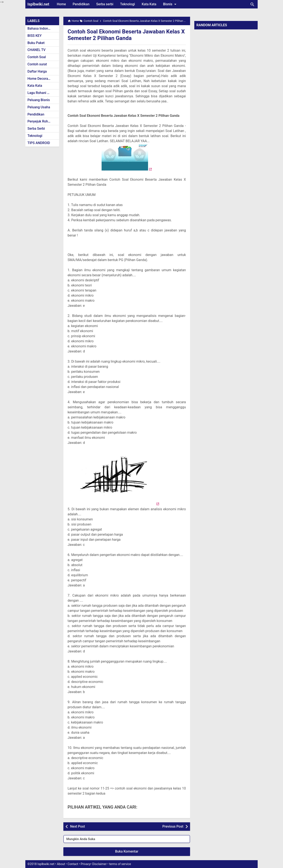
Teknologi (128, 4)
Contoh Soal (37, 57)
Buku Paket (36, 43)
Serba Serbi (36, 129)
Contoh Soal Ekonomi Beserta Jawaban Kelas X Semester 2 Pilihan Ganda (120, 35)
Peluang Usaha (39, 107)
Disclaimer (99, 864)
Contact (73, 864)
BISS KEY (35, 36)
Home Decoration (41, 79)
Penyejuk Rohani (40, 121)
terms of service (120, 864)
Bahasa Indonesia (41, 28)
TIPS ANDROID (39, 143)
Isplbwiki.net (38, 4)
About (61, 864)
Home (61, 4)
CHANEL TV (36, 50)
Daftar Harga (37, 71)
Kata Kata (149, 4)
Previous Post (173, 826)
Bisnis (170, 4)
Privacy (86, 864)
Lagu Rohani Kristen (43, 93)
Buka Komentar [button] (127, 851)
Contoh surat (37, 64)
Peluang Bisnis (39, 100)
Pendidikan (81, 4)
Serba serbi (105, 4)
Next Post (78, 826)
